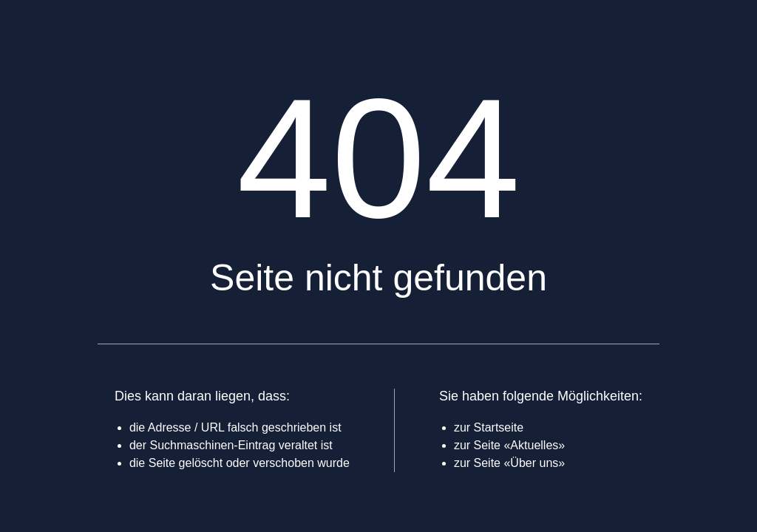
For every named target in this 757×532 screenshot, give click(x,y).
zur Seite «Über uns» (509, 463)
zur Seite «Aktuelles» (509, 445)
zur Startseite (489, 427)
